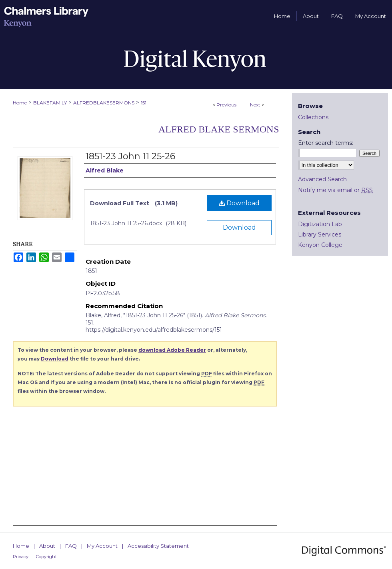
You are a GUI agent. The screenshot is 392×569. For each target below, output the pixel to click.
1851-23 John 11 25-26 (130, 156)
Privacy (21, 557)
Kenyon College (320, 245)
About (47, 546)
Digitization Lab (320, 224)
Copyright (46, 557)
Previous (226, 105)
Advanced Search (322, 179)
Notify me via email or (335, 190)
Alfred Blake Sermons (219, 129)
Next (255, 105)
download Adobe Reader (172, 350)
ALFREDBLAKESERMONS (104, 103)
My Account (102, 546)
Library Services (320, 234)
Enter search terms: (326, 143)
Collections (313, 117)
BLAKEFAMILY (50, 103)
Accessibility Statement (158, 546)
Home (20, 103)
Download (239, 203)
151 (144, 103)
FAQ (71, 546)
